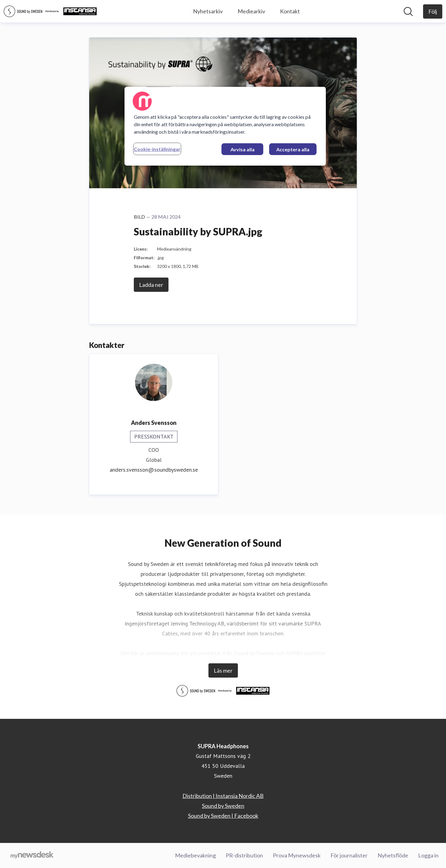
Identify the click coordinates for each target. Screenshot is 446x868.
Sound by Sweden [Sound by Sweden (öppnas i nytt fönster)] (223, 806)
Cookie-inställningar (157, 149)
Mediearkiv (251, 11)
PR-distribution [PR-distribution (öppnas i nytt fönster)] (244, 855)
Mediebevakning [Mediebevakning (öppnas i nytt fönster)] (195, 855)
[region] (225, 126)
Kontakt (290, 11)
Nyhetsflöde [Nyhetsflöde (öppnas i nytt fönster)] (393, 855)
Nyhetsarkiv (208, 11)
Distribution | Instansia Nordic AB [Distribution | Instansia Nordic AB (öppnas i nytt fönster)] (223, 796)
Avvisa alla (243, 149)
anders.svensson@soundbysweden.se (154, 470)
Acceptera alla (293, 149)
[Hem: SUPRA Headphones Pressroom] (50, 11)
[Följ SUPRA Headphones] (433, 11)
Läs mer (223, 670)
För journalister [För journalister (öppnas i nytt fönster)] (349, 855)
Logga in (428, 855)
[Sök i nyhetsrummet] (408, 11)
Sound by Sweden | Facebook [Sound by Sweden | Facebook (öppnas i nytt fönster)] (223, 816)
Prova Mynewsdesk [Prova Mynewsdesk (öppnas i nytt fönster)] (297, 855)
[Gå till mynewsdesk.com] (32, 856)
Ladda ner (151, 285)
